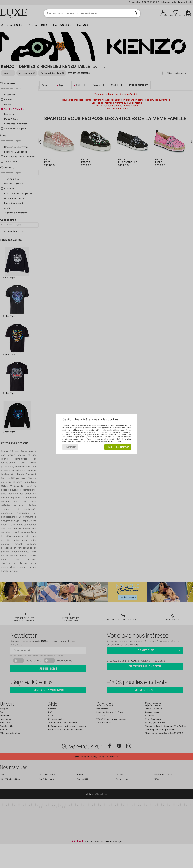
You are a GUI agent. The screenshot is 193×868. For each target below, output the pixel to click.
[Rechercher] (136, 13)
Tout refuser (70, 447)
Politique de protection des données (105, 441)
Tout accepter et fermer (117, 447)
